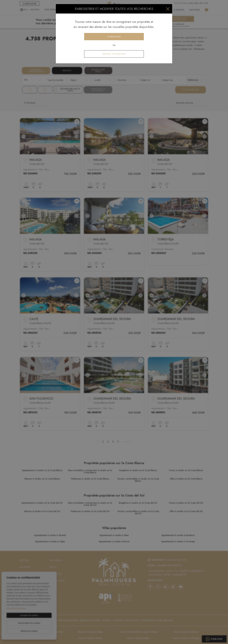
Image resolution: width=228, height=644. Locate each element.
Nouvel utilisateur (114, 54)
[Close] (168, 9)
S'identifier (114, 37)
